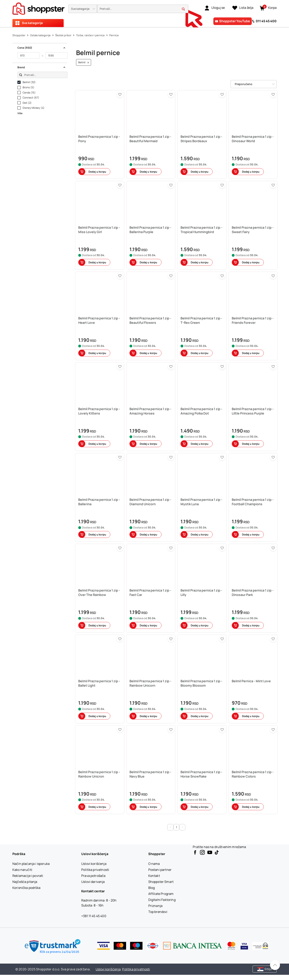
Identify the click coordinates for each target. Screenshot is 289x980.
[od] (28, 55)
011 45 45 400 (266, 21)
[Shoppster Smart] (161, 882)
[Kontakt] (154, 876)
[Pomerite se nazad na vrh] (275, 965)
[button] (83, 9)
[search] (143, 9)
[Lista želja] (243, 8)
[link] (215, 8)
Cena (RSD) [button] (42, 48)
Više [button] (20, 113)
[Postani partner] (160, 870)
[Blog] (152, 888)
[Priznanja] (155, 906)
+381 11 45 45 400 (94, 916)
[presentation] (144, 14)
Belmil (84, 62)
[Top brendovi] (158, 912)
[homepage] (38, 7)
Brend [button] (42, 67)
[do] (56, 55)
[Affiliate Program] (161, 894)
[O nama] (154, 864)
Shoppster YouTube (235, 21)
